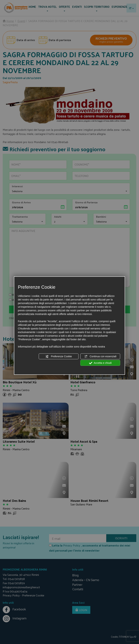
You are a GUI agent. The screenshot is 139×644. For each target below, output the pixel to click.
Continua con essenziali (100, 357)
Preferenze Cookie (59, 357)
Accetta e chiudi (100, 363)
